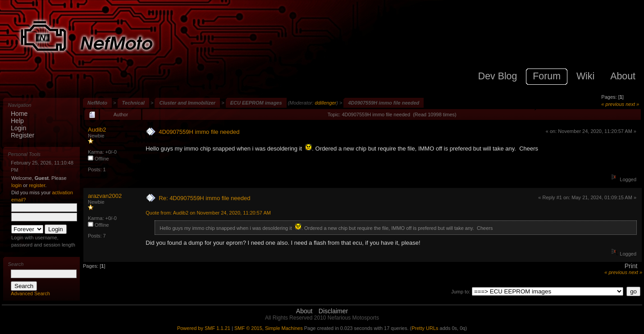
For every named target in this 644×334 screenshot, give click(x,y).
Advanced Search (30, 293)
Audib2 (97, 130)
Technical (133, 103)
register (37, 185)
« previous (613, 104)
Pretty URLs (425, 328)
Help (17, 121)
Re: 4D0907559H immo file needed (204, 198)
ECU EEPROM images (256, 103)
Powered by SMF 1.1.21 (204, 328)
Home (19, 114)
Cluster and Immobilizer (187, 103)
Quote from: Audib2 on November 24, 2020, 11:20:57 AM (208, 213)
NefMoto (97, 103)
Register (23, 135)
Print (631, 266)
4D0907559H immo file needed (384, 103)
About (304, 311)
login (16, 185)
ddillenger (326, 103)
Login (18, 128)
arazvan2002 (105, 196)
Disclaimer (333, 311)
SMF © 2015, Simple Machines (269, 328)
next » (632, 104)
